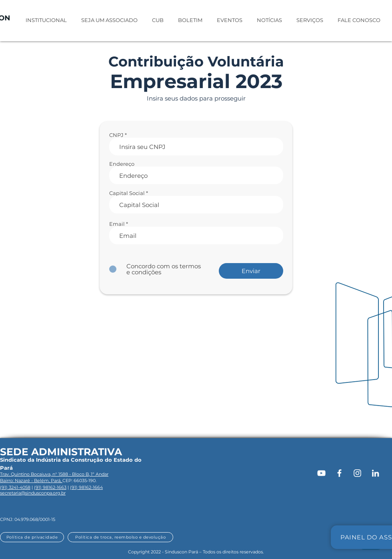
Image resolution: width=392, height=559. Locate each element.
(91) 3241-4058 (15, 487)
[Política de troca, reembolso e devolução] (120, 537)
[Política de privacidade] (32, 537)
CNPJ (116, 135)
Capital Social (127, 193)
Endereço (122, 164)
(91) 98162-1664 (86, 487)
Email (117, 224)
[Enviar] (251, 271)
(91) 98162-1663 (50, 487)
